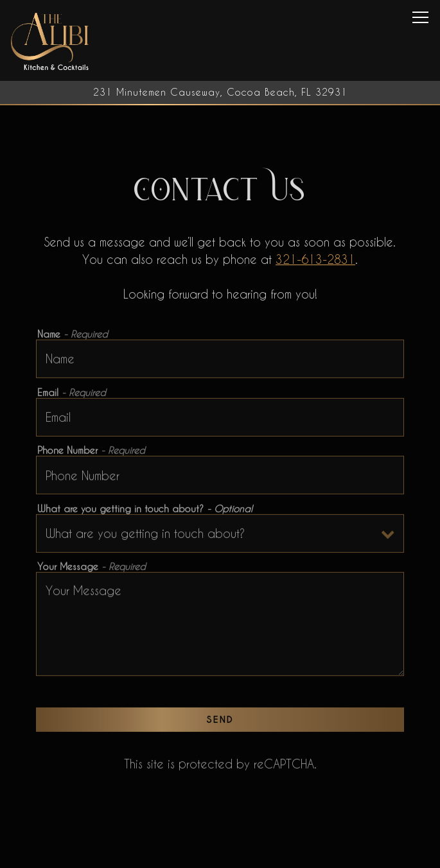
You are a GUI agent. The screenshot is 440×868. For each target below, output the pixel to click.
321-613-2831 (315, 260)
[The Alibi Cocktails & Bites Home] (51, 40)
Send (220, 722)
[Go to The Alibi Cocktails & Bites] (220, 92)
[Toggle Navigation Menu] (420, 17)
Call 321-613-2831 (220, 854)
